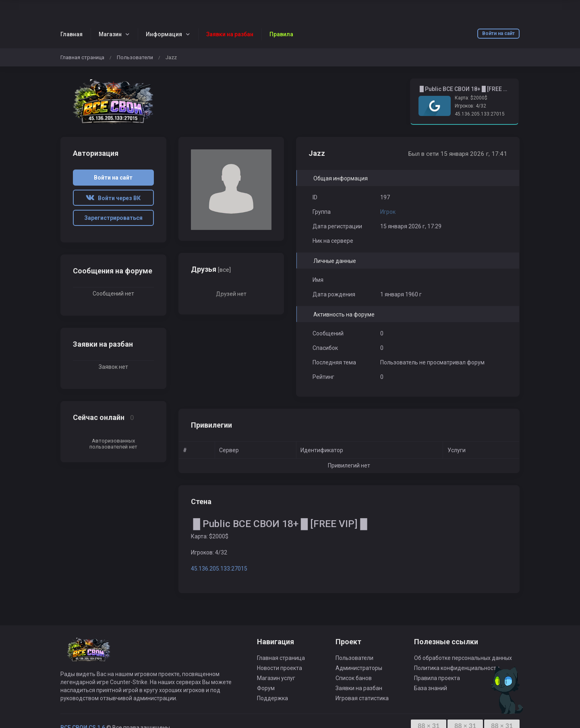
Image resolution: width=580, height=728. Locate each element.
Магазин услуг (276, 678)
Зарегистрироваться (113, 218)
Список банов (354, 678)
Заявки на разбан (359, 688)
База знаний (431, 688)
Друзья (211, 269)
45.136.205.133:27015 (480, 114)
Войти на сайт (498, 33)
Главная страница (82, 57)
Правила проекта (437, 678)
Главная (71, 34)
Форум (266, 688)
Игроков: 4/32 (470, 106)
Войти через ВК (113, 198)
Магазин (110, 34)
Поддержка (272, 698)
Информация (164, 34)
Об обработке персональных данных (463, 658)
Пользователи (135, 57)
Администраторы (359, 668)
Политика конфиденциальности (457, 668)
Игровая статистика (362, 698)
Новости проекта (280, 668)
